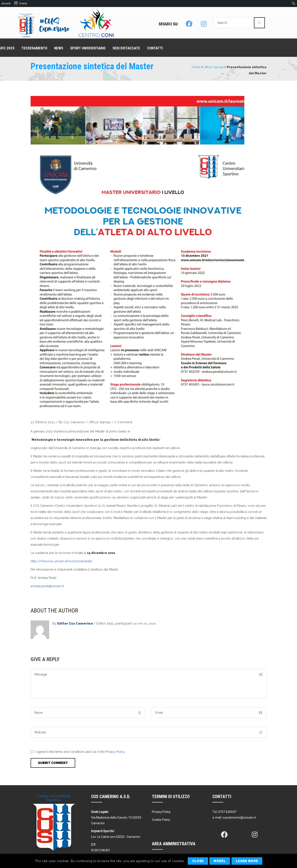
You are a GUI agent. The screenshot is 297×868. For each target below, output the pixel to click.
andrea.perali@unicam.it (47, 586)
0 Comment (123, 422)
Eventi (20, 3)
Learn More (247, 861)
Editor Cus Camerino (75, 623)
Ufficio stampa (214, 67)
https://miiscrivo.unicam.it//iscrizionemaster (62, 561)
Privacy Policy (115, 752)
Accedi (6, 3)
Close (198, 861)
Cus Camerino (74, 422)
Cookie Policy (161, 820)
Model (220, 861)
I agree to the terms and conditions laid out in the (80, 752)
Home (196, 67)
